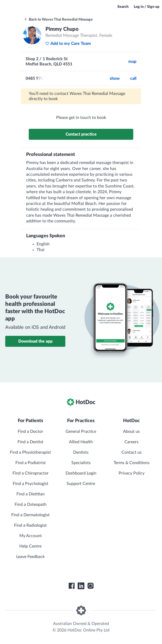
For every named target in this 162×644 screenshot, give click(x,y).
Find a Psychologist (31, 484)
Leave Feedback (30, 557)
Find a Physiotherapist (30, 452)
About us (131, 432)
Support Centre (81, 484)
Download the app (35, 341)
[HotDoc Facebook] (72, 586)
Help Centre (30, 546)
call (133, 78)
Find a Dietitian (31, 494)
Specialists (81, 463)
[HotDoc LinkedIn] (81, 586)
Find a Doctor (30, 432)
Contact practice (81, 134)
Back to (58, 20)
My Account (31, 536)
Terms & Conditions (132, 463)
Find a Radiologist (30, 525)
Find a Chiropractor (31, 473)
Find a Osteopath (31, 505)
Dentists (81, 452)
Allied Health (81, 442)
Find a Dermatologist (30, 515)
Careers (131, 442)
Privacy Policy (132, 473)
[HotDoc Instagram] (90, 586)
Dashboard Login (81, 473)
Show (115, 78)
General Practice (81, 432)
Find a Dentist (30, 442)
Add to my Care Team (68, 44)
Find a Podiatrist (31, 463)
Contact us (132, 452)
